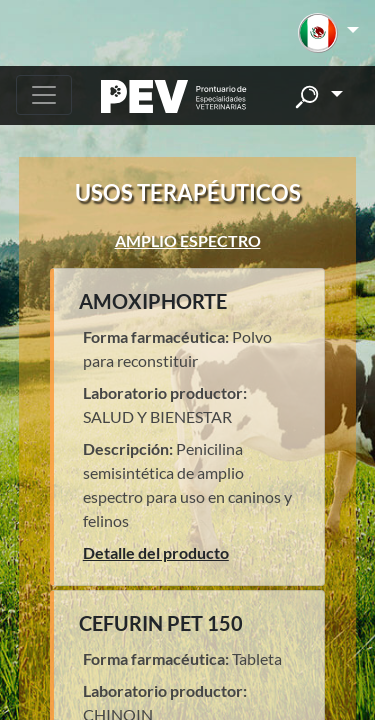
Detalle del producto (156, 552)
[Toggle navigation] (44, 95)
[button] (328, 33)
